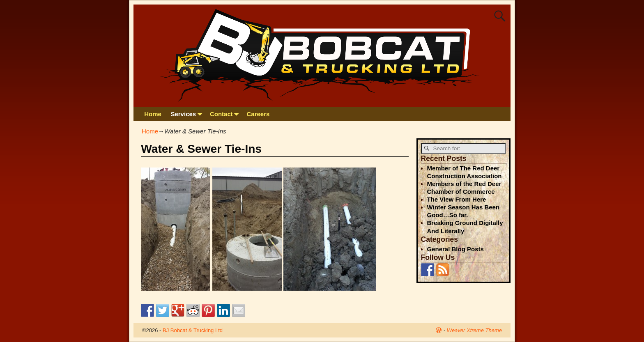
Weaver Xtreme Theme (474, 330)
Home (153, 114)
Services (188, 114)
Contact (226, 114)
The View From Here (457, 199)
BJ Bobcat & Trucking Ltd (193, 330)
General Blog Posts (455, 249)
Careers (258, 114)
